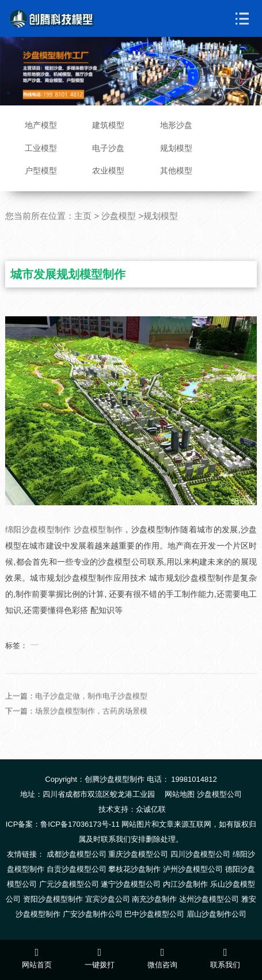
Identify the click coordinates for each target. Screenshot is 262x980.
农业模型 (108, 171)
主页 (83, 216)
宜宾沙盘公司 (108, 899)
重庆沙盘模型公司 (138, 854)
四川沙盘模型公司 (200, 854)
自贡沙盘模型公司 (77, 869)
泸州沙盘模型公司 (193, 869)
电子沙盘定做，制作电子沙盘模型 (91, 712)
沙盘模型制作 (98, 529)
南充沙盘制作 (154, 899)
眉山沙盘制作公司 (217, 914)
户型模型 (41, 171)
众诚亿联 (151, 809)
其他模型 (176, 171)
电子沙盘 (108, 148)
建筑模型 (108, 125)
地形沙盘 (176, 125)
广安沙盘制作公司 (93, 914)
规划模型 (176, 148)
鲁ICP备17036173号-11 (80, 824)
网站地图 (180, 794)
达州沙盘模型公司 (209, 899)
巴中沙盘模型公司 (154, 914)
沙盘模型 (119, 216)
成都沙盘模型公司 (77, 854)
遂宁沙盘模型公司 (131, 884)
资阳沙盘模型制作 (53, 899)
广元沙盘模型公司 (69, 884)
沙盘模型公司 (219, 794)
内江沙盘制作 (185, 884)
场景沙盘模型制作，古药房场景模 (91, 727)
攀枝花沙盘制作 (134, 869)
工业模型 (41, 148)
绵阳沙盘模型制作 (38, 529)
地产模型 (41, 125)
